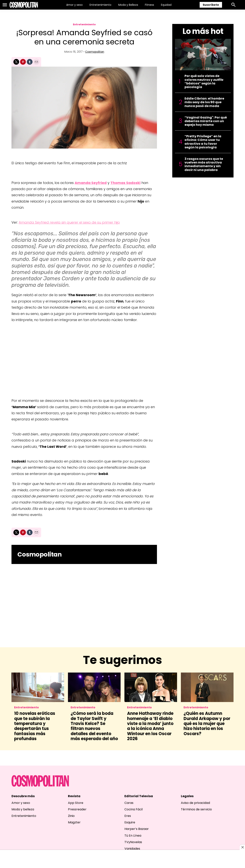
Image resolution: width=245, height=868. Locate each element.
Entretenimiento (100, 5)
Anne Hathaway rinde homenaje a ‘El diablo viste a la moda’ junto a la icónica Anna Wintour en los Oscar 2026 (150, 726)
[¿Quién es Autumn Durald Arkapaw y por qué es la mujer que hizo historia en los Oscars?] (207, 687)
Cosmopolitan (95, 52)
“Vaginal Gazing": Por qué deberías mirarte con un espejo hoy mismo (206, 121)
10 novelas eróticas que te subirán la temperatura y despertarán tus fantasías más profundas (35, 726)
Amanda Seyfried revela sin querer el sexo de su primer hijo (69, 222)
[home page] (24, 5)
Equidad (166, 5)
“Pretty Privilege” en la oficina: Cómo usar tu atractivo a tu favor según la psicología (203, 142)
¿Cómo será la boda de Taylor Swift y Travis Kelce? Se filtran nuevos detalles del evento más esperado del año (94, 726)
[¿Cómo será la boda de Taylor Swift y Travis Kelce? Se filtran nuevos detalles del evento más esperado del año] (94, 687)
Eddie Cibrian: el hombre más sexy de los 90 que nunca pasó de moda (204, 102)
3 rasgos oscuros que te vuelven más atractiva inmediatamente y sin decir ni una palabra (204, 164)
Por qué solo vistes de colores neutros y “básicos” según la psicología (204, 81)
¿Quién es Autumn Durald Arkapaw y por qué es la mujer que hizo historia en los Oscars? (207, 724)
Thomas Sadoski (125, 183)
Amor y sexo (74, 5)
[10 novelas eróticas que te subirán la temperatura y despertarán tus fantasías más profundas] (38, 687)
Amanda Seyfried (91, 183)
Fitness (149, 5)
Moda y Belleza (128, 5)
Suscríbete (211, 5)
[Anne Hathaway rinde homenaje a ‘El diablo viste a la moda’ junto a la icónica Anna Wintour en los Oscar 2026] (151, 687)
